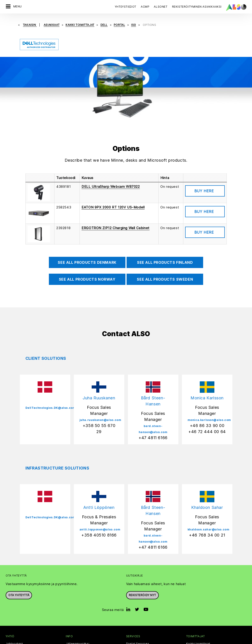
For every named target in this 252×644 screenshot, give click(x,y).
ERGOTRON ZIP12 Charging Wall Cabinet (116, 163)
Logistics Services (140, 602)
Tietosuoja (106, 640)
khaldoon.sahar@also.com (209, 464)
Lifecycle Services (140, 626)
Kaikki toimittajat (198, 579)
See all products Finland (165, 197)
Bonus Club (74, 594)
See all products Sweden (165, 214)
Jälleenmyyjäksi (77, 579)
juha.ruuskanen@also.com (100, 355)
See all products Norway (87, 214)
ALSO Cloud (74, 586)
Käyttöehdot (139, 640)
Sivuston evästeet (82, 640)
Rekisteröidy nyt (143, 530)
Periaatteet (14, 586)
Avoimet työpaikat (19, 626)
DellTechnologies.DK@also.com (51, 343)
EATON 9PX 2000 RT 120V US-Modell (113, 142)
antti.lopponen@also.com (100, 464)
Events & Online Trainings (84, 602)
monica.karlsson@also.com (209, 355)
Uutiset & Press (17, 602)
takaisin (30, 25)
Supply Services (138, 618)
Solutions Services (140, 610)
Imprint (122, 640)
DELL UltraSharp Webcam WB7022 (111, 121)
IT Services (134, 594)
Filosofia (12, 610)
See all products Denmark (87, 197)
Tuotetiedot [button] (205, 126)
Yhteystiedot (126, 7)
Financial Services (139, 586)
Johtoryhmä (14, 579)
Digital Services (138, 579)
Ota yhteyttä (19, 530)
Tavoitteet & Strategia (21, 618)
